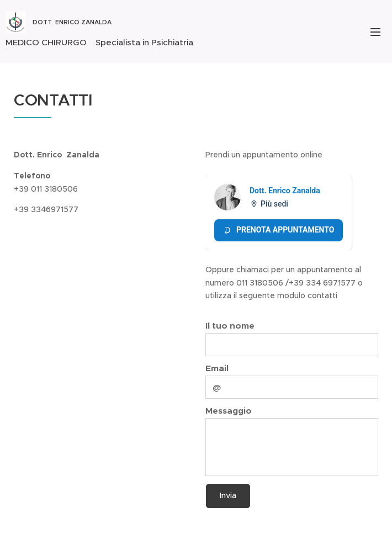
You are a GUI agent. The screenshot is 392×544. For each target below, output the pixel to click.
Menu (375, 32)
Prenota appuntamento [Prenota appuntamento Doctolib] (279, 230)
